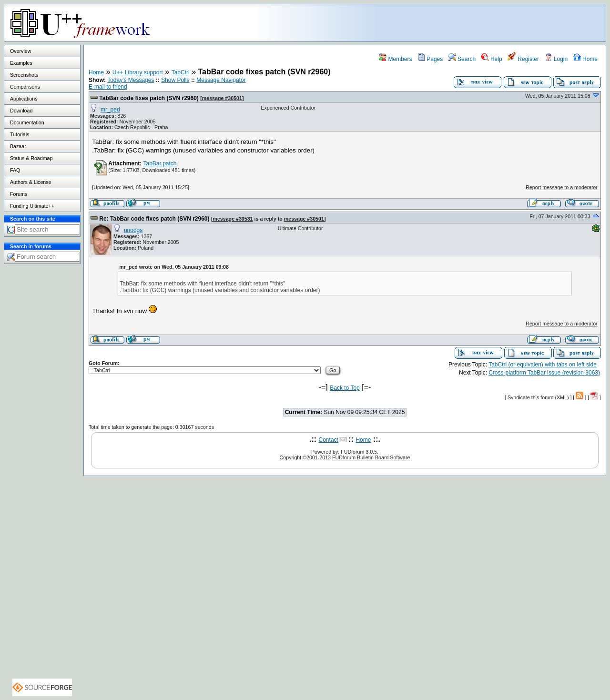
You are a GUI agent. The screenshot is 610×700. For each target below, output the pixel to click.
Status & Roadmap (31, 158)
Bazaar (18, 146)
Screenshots (24, 75)
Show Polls (175, 80)
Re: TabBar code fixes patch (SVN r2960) (154, 219)
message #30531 (233, 219)
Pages (430, 59)
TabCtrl (181, 72)
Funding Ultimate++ (32, 206)
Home (585, 59)
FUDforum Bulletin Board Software (371, 457)
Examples (21, 63)
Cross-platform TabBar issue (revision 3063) (544, 373)
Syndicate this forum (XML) (538, 397)
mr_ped (110, 110)
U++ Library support (138, 72)
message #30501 (222, 98)
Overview (20, 51)
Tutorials (20, 134)
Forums (19, 194)
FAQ (15, 170)
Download (21, 111)
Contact (329, 440)
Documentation (27, 122)
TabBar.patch (160, 163)
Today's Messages (131, 80)
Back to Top (345, 388)
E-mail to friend (108, 87)
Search (462, 59)
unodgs (133, 230)
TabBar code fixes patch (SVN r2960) (149, 98)
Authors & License (30, 182)
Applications (24, 99)
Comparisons (25, 87)
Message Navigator (221, 80)
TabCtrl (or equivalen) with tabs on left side (543, 365)
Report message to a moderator (561, 187)
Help (492, 59)
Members (395, 59)
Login (556, 59)
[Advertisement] (487, 22)
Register (523, 59)
